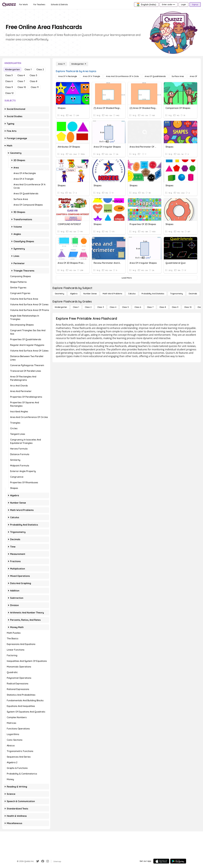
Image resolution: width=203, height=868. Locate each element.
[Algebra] (74, 294)
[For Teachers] (39, 5)
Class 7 (21, 81)
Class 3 (9, 75)
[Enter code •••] (168, 5)
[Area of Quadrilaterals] (155, 76)
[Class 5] (125, 307)
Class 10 (22, 87)
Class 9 (9, 87)
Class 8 (33, 81)
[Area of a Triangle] (91, 76)
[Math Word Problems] (112, 294)
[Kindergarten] (79, 64)
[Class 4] (113, 307)
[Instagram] (48, 861)
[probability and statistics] (153, 294)
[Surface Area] (178, 76)
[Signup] (195, 5)
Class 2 (40, 69)
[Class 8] (163, 307)
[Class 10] (188, 307)
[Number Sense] (90, 294)
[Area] (61, 64)
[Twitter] (38, 861)
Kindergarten (12, 69)
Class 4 (21, 75)
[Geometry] (59, 294)
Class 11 (35, 87)
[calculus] (132, 294)
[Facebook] (43, 861)
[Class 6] (138, 307)
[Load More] (127, 278)
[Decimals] (193, 294)
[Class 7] (150, 307)
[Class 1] (76, 307)
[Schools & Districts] (59, 5)
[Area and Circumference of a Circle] (122, 76)
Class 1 (28, 69)
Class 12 (9, 93)
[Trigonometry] (176, 294)
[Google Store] (178, 861)
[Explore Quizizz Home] (9, 5)
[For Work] (23, 5)
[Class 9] (175, 307)
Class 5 (33, 75)
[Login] (183, 5)
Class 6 (9, 81)
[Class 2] (88, 307)
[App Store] (161, 861)
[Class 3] (101, 307)
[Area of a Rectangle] (68, 76)
